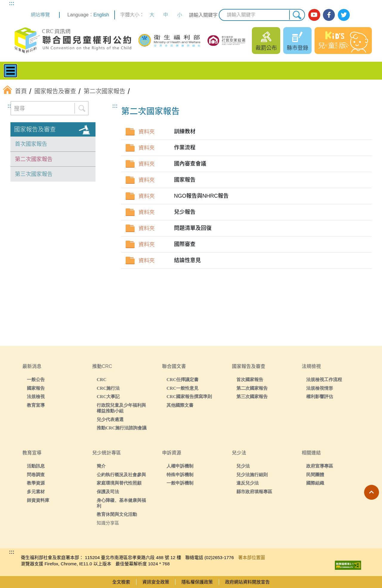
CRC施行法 (108, 388)
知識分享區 (108, 523)
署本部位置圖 (252, 557)
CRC (102, 379)
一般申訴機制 (180, 483)
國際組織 (315, 483)
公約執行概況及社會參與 (121, 475)
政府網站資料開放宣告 (247, 582)
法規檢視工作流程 (324, 379)
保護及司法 (108, 492)
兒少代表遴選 (110, 419)
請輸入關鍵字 (203, 15)
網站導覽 (40, 15)
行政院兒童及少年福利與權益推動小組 (121, 408)
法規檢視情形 (320, 388)
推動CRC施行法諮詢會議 (122, 428)
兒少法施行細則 (252, 475)
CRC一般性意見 (183, 388)
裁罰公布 (266, 48)
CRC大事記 (108, 396)
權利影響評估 (320, 396)
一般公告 (36, 379)
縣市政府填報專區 (254, 492)
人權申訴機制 (180, 466)
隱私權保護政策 (197, 582)
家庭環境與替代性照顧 (119, 483)
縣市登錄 (298, 48)
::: (12, 3)
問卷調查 (36, 475)
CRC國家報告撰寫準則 (189, 396)
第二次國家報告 (34, 159)
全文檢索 (121, 582)
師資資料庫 (38, 500)
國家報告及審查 (35, 129)
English (101, 15)
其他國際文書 (180, 405)
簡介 (101, 466)
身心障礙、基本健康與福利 (121, 503)
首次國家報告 (31, 144)
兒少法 (243, 466)
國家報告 (36, 388)
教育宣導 (36, 405)
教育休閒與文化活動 (117, 514)
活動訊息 (36, 466)
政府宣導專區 (320, 466)
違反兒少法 (248, 483)
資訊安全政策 (156, 582)
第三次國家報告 (34, 174)
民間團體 (315, 475)
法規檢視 (36, 396)
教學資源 (36, 483)
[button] (372, 492)
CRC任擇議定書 (183, 379)
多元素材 (36, 492)
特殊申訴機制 (180, 475)
